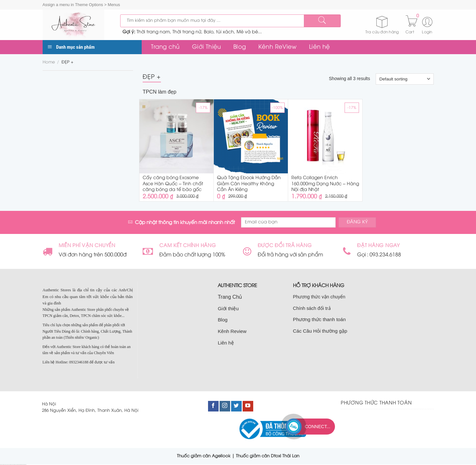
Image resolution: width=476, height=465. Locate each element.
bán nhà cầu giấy (15, 465)
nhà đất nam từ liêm (18, 465)
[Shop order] (405, 79)
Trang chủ (165, 47)
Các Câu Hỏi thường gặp (320, 331)
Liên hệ (319, 47)
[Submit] (322, 21)
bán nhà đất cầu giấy (11, 465)
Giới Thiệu (207, 47)
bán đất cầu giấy (8, 465)
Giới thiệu (228, 308)
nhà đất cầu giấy (1, 465)
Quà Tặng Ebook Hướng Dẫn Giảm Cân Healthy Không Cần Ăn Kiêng (249, 184)
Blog (240, 47)
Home (49, 62)
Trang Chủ (230, 297)
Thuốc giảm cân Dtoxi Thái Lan (268, 456)
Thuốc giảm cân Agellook (204, 456)
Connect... (317, 427)
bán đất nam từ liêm (25, 465)
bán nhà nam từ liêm (21, 465)
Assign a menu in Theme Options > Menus (81, 5)
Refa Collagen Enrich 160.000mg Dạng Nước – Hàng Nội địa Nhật (325, 184)
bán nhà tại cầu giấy (5, 465)
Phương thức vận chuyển (319, 297)
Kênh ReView (278, 47)
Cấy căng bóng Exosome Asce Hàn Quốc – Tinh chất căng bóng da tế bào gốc (173, 184)
